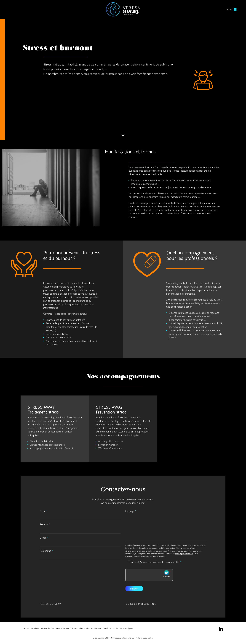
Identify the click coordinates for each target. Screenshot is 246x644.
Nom (42, 511)
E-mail (43, 538)
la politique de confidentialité (165, 562)
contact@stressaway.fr (184, 554)
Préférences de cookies (144, 638)
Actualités (114, 628)
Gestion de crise (47, 628)
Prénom (44, 524)
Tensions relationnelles (80, 628)
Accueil (27, 628)
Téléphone (46, 551)
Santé (106, 628)
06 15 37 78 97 (53, 604)
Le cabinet (35, 628)
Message (130, 511)
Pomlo (132, 638)
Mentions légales (126, 628)
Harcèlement (96, 628)
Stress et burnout (63, 628)
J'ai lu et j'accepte (155, 562)
